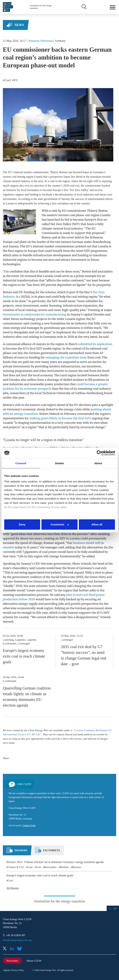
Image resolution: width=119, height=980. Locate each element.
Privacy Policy (18, 970)
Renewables (50, 867)
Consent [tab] (21, 463)
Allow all (97, 524)
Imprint (7, 970)
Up (115, 909)
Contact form (29, 825)
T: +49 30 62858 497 (14, 935)
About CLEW (34, 961)
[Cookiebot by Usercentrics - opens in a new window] (99, 453)
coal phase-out (80, 215)
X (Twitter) (6, 949)
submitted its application (95, 344)
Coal (30, 867)
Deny (22, 524)
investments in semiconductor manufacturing (35, 314)
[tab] (17, 852)
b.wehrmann (10, 643)
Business (77, 867)
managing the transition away (66, 357)
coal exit (75, 186)
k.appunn (20, 640)
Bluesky (20, 949)
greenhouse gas (55, 328)
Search (84, 7)
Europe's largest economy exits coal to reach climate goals (24, 656)
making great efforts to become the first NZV (60, 418)
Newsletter (12, 961)
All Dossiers (13, 888)
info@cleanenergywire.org (17, 940)
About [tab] (98, 463)
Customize (60, 524)
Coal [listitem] (7, 80)
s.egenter (31, 640)
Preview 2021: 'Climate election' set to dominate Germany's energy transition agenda (55, 862)
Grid (38, 867)
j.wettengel (24, 643)
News (19, 25)
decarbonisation (64, 194)
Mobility (64, 867)
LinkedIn (13, 949)
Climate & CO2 (16, 867)
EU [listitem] (15, 80)
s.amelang (8, 640)
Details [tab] (60, 463)
